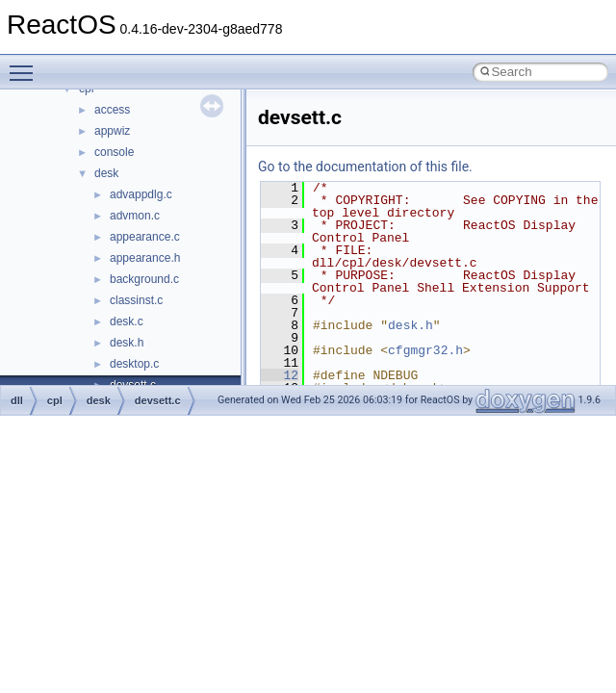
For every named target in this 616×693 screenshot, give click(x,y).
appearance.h (145, 258)
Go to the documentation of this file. (365, 167)
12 (280, 375)
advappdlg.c (141, 194)
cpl (55, 400)
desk (106, 173)
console (114, 152)
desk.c (127, 321)
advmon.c (135, 216)
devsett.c (158, 400)
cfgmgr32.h (425, 350)
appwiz (112, 131)
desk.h (127, 343)
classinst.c (136, 300)
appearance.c (145, 237)
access (112, 110)
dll (17, 400)
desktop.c (134, 364)
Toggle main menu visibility (26, 64)
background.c (144, 279)
